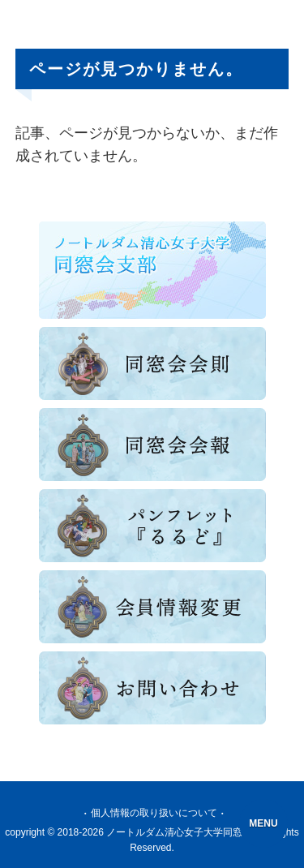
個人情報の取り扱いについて (154, 813)
